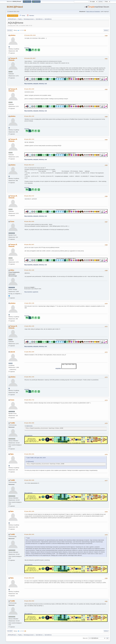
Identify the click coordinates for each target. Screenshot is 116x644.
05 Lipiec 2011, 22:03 (29, 89)
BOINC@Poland (15, 7)
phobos (13, 35)
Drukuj (106, 30)
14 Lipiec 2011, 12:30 (29, 303)
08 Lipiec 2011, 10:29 (29, 270)
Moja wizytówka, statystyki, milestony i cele (36, 84)
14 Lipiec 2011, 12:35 (29, 326)
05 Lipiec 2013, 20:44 (29, 578)
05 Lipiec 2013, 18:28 (29, 480)
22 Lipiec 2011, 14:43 (29, 377)
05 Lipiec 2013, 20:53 (29, 601)
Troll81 (13, 423)
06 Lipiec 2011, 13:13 (29, 139)
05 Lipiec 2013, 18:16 (29, 454)
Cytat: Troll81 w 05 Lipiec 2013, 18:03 (36, 458)
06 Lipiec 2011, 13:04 (29, 116)
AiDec (12, 270)
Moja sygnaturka (28, 435)
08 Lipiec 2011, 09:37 (29, 245)
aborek (13, 352)
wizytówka (27, 48)
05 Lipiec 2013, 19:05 (29, 511)
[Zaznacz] (30, 426)
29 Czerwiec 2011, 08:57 (30, 58)
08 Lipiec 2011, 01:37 (29, 165)
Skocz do (85, 638)
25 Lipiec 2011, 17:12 (29, 400)
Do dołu (10, 30)
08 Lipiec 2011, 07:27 (29, 196)
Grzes (12, 222)
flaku (12, 454)
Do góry (10, 631)
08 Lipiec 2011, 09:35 (29, 221)
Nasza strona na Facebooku (93, 12)
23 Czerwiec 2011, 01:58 (30, 35)
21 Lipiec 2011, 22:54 (29, 352)
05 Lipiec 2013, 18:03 (29, 423)
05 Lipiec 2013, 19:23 (29, 534)
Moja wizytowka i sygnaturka (31, 292)
